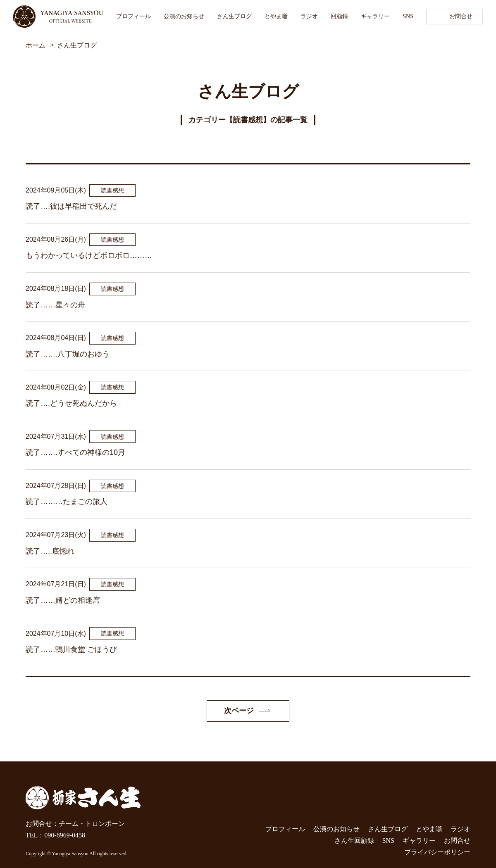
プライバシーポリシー (437, 852)
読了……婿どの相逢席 (63, 600)
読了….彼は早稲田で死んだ (71, 206)
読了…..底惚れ (50, 551)
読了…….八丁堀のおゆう (68, 354)
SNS (408, 16)
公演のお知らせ (184, 16)
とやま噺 (276, 16)
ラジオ (309, 16)
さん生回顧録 (354, 841)
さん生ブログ (234, 16)
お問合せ (461, 16)
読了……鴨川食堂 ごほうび (71, 649)
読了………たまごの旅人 (67, 502)
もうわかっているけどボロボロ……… (89, 255)
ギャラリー (375, 16)
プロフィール (134, 16)
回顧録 (339, 16)
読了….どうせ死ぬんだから (71, 403)
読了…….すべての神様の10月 (75, 452)
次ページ (239, 711)
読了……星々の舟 (55, 305)
